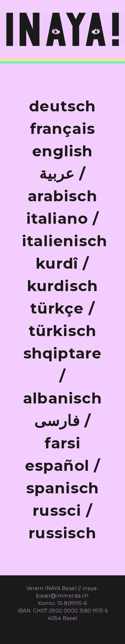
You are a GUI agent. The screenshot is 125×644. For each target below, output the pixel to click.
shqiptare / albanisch (62, 376)
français (63, 129)
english (62, 151)
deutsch (62, 106)
